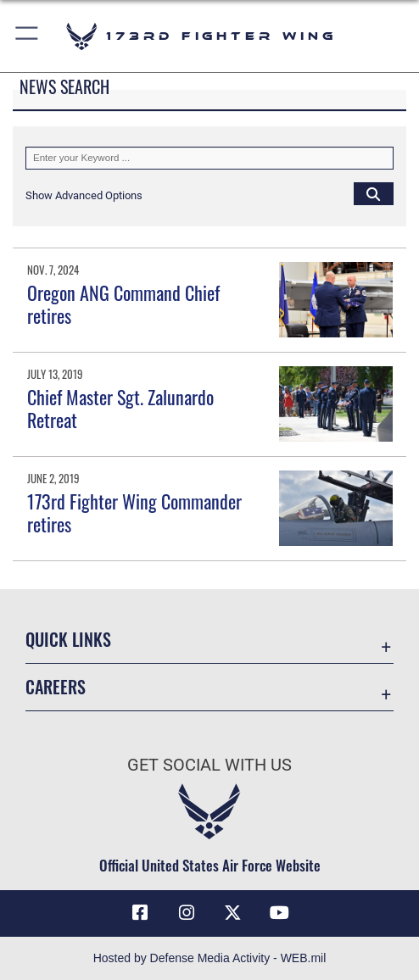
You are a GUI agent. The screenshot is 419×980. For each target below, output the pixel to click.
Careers (56, 687)
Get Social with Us (209, 765)
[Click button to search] (374, 193)
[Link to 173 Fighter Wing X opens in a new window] (232, 913)
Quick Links (68, 639)
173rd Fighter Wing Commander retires (134, 512)
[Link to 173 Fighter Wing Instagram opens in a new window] (187, 913)
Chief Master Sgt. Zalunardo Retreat (120, 408)
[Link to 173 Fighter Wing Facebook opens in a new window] (140, 913)
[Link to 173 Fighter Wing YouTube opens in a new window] (279, 913)
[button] (28, 36)
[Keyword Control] (209, 158)
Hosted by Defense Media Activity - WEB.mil (210, 958)
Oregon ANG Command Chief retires (123, 303)
